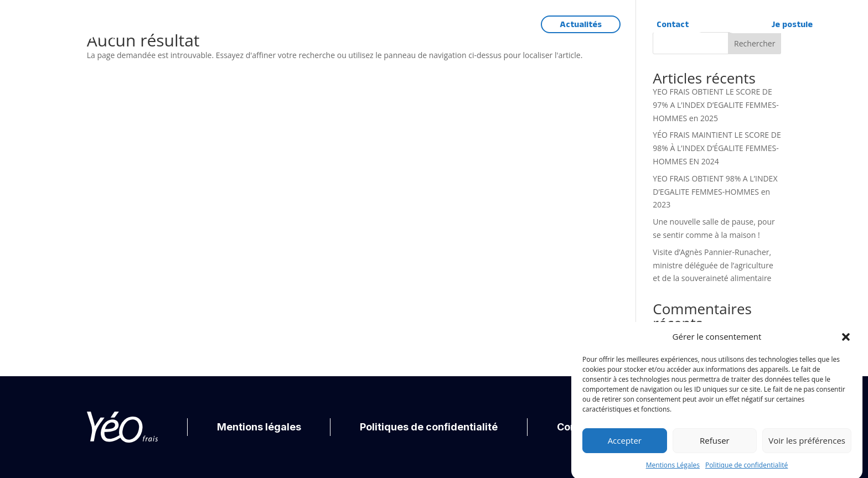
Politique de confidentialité (746, 470)
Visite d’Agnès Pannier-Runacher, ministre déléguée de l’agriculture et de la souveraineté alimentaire (713, 265)
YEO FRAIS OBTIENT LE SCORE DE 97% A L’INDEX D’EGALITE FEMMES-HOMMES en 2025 (715, 105)
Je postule (792, 25)
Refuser (715, 445)
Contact (673, 25)
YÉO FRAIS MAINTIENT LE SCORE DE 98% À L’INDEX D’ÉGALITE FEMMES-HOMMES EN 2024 (717, 148)
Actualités (581, 25)
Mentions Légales (673, 470)
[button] (846, 342)
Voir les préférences (807, 445)
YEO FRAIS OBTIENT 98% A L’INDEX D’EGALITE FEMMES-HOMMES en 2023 (715, 192)
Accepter (625, 445)
